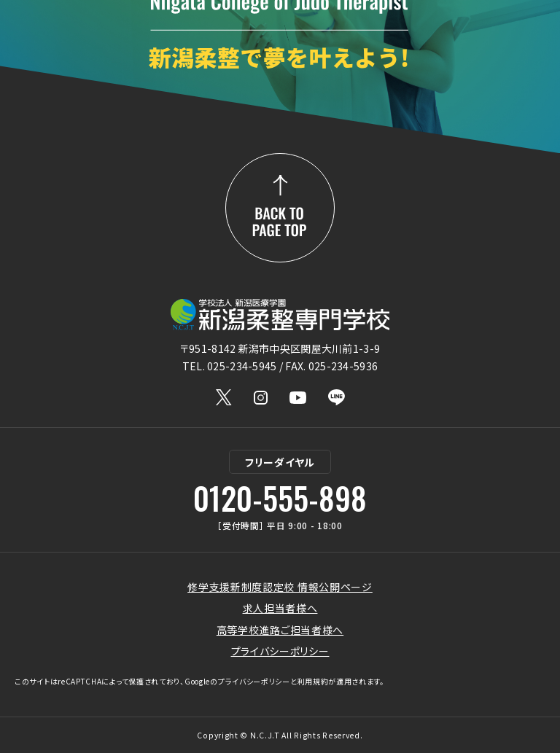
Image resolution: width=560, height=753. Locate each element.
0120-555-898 (280, 498)
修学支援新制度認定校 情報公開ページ (280, 587)
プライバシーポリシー (280, 651)
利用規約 (313, 681)
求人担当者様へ (280, 608)
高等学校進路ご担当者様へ (280, 630)
